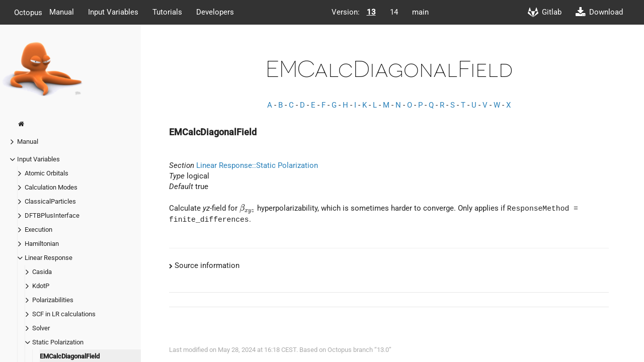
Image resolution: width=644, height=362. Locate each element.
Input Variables (113, 12)
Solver (41, 328)
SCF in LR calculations (64, 314)
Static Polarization (58, 342)
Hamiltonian (42, 244)
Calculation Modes (51, 187)
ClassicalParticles (50, 201)
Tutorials (167, 12)
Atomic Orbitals (47, 173)
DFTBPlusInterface (52, 215)
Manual (62, 12)
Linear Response (49, 258)
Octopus (28, 12)
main (420, 12)
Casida (42, 272)
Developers (215, 12)
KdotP (41, 286)
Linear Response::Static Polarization (257, 165)
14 (394, 12)
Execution (38, 230)
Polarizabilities (53, 300)
